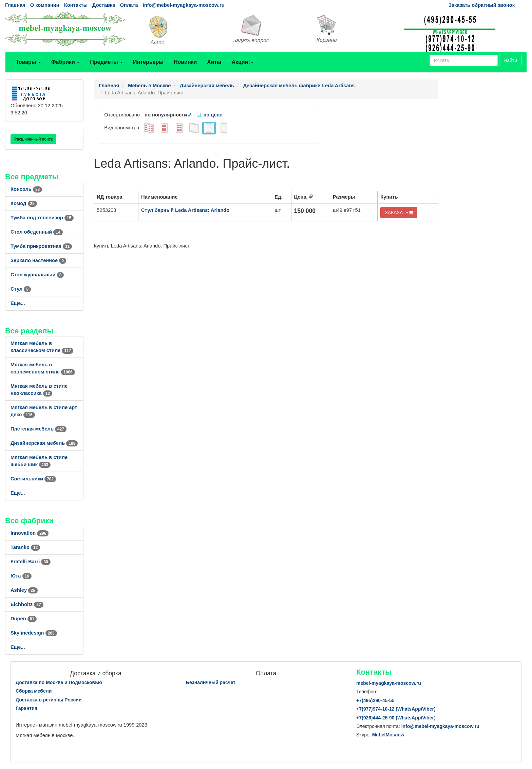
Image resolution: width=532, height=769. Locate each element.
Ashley (24, 590)
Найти (510, 60)
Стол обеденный (37, 232)
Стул (21, 289)
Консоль (26, 189)
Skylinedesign (34, 633)
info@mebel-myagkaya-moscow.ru (184, 5)
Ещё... (18, 303)
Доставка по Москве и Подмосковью (59, 682)
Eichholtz (27, 604)
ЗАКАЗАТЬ (399, 213)
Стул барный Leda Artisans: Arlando (185, 210)
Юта (21, 576)
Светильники (33, 479)
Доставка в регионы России (49, 700)
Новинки (185, 62)
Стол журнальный (37, 275)
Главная (15, 5)
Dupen (24, 619)
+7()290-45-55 (375, 700)
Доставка (104, 5)
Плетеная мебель (39, 429)
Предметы (106, 62)
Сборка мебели (34, 691)
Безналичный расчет (211, 682)
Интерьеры (148, 62)
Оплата (129, 5)
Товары (28, 62)
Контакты (76, 5)
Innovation (30, 533)
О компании (45, 5)
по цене (210, 115)
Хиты (214, 62)
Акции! (242, 62)
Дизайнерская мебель (44, 443)
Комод (24, 203)
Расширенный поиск (33, 139)
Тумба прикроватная (41, 246)
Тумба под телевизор (42, 218)
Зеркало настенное (38, 260)
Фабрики (65, 62)
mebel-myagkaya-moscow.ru (389, 683)
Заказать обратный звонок (482, 5)
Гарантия (26, 708)
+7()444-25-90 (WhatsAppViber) (396, 718)
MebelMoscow (388, 735)
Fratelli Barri (31, 562)
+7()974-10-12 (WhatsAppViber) (396, 709)
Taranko (25, 547)
